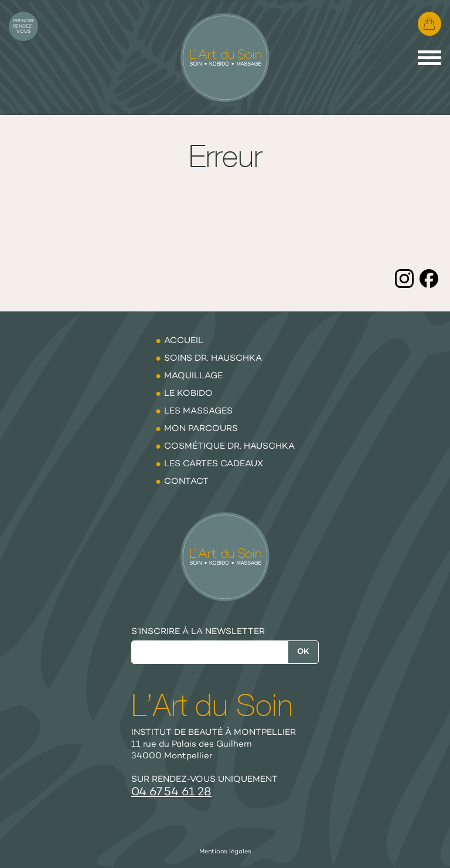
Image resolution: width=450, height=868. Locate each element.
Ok (303, 652)
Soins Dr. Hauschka (213, 358)
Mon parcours (201, 429)
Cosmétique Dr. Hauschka (229, 446)
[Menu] (429, 58)
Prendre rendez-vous (24, 26)
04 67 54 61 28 (171, 793)
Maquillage (193, 376)
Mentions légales (225, 852)
